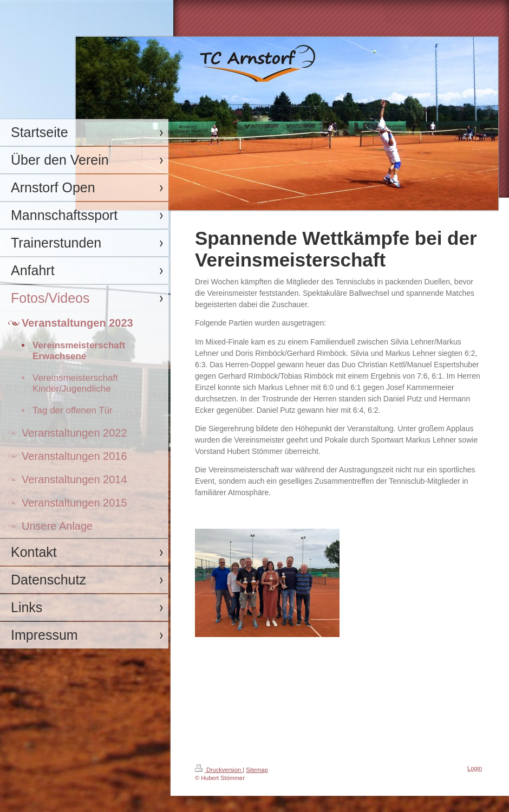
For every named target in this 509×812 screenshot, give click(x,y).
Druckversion (219, 770)
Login (475, 768)
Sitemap (257, 770)
